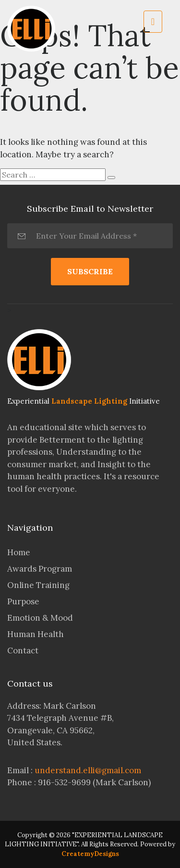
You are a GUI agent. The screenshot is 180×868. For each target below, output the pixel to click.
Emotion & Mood (40, 618)
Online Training (38, 585)
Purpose (23, 601)
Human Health (36, 634)
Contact (23, 651)
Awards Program (40, 569)
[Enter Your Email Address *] (90, 236)
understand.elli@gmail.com (88, 770)
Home (19, 552)
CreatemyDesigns (90, 854)
